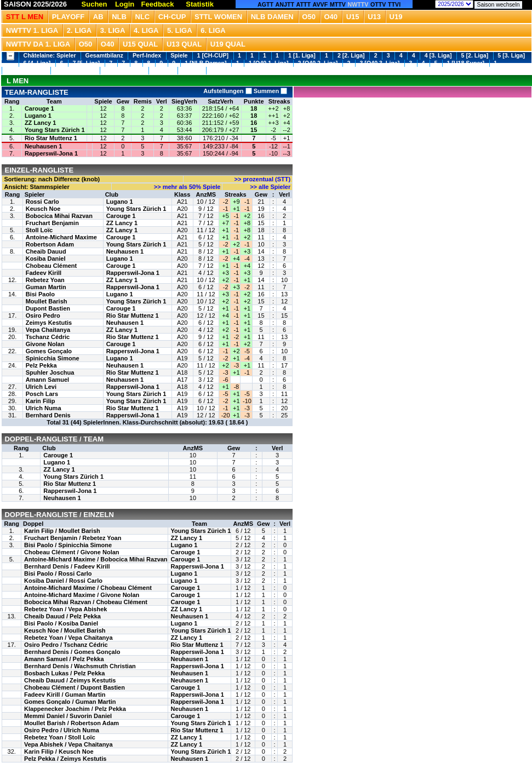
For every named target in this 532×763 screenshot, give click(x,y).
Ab (98, 17)
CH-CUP (172, 17)
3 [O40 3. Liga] (379, 63)
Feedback (158, 4)
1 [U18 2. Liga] (26, 70)
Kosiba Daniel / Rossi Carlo (63, 581)
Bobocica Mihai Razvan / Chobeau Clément (86, 602)
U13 (374, 17)
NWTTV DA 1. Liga (38, 44)
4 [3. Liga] (438, 55)
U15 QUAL (140, 44)
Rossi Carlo (42, 202)
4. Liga (146, 30)
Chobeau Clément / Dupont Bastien (75, 687)
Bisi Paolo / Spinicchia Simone (68, 545)
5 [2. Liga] (475, 55)
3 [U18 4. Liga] (124, 70)
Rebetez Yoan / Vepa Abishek (65, 609)
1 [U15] (163, 70)
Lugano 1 (38, 116)
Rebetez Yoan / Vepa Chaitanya (68, 638)
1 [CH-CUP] (213, 55)
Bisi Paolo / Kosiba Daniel (61, 623)
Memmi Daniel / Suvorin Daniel (68, 716)
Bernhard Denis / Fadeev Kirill (67, 566)
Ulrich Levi (41, 387)
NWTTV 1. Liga (32, 30)
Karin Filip (41, 401)
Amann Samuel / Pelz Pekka (64, 659)
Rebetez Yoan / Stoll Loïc (60, 737)
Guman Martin (46, 287)
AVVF (321, 4)
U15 (353, 17)
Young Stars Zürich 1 (55, 130)
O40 (331, 17)
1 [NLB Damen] (205, 63)
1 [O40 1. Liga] (269, 63)
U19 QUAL (228, 44)
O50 (309, 17)
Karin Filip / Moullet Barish (62, 531)
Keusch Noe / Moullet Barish (65, 630)
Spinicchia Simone (53, 358)
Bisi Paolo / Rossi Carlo (58, 573)
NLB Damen (272, 17)
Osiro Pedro (43, 315)
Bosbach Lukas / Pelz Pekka (64, 673)
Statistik (200, 4)
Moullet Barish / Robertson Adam (71, 723)
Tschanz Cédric (48, 337)
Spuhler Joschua (50, 372)
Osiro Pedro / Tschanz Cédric (66, 645)
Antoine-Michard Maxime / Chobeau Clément (88, 588)
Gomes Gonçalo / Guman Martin (70, 702)
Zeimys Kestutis (49, 323)
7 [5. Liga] (86, 63)
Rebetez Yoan (45, 280)
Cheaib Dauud (46, 251)
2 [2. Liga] (351, 55)
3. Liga (113, 30)
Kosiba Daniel (46, 259)
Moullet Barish (47, 301)
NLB (119, 17)
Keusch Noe (43, 209)
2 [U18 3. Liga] (75, 70)
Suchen (95, 4)
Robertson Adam (50, 244)
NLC (143, 17)
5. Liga (180, 30)
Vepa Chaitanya (48, 330)
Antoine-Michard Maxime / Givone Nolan (82, 595)
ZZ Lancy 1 (40, 123)
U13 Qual (184, 44)
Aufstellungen (227, 91)
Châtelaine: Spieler (50, 55)
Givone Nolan (45, 344)
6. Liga (213, 30)
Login (125, 4)
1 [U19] (221, 70)
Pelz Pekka (41, 365)
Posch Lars (42, 394)
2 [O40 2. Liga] (318, 63)
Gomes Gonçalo (49, 351)
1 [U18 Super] (465, 63)
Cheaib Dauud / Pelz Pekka (62, 616)
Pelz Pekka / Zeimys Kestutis (65, 759)
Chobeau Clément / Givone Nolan (72, 552)
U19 (396, 17)
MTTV (338, 4)
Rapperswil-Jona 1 (51, 153)
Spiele (179, 55)
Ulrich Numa (44, 408)
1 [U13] (192, 70)
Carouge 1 (39, 108)
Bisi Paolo (40, 294)
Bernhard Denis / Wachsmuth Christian (80, 666)
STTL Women (218, 17)
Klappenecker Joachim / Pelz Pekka (75, 709)
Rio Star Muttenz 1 (51, 138)
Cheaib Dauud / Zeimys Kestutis (70, 680)
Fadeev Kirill (44, 273)
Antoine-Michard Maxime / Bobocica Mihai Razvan (96, 559)
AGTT (265, 4)
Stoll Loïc (39, 230)
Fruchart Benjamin (52, 223)
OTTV (378, 4)
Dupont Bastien (48, 308)
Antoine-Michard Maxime (61, 237)
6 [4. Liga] (37, 63)
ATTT (304, 4)
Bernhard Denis (48, 415)
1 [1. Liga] (302, 55)
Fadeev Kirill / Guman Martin (65, 695)
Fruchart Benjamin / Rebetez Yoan (73, 538)
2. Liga (79, 30)
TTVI (394, 4)
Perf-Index (147, 55)
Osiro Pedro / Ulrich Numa (62, 730)
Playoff (68, 17)
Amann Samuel (47, 380)
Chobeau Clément (52, 266)
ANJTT (285, 4)
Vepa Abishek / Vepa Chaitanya (68, 744)
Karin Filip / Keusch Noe (59, 751)
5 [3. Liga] (511, 55)
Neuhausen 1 (43, 146)
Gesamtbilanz (104, 55)
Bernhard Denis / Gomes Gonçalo (72, 652)
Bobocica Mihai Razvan (59, 216)
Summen (270, 91)
